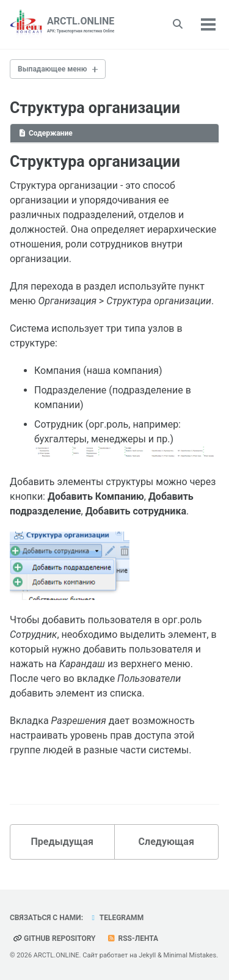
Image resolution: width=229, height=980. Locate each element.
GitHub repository (54, 938)
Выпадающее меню (52, 69)
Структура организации (95, 108)
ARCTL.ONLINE (81, 25)
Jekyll (147, 955)
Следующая (166, 842)
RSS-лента (133, 938)
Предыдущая (62, 842)
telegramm (116, 918)
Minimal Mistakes (190, 955)
